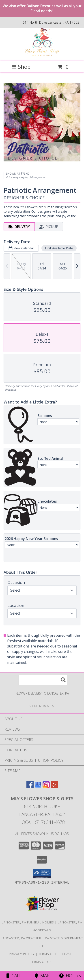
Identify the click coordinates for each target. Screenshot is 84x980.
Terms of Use (42, 962)
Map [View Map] (42, 976)
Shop (21, 67)
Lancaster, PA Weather (21, 938)
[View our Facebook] (30, 787)
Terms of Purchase (55, 954)
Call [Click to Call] (14, 976)
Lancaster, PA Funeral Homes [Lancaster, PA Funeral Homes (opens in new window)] (28, 922)
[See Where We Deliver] (42, 706)
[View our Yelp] (54, 787)
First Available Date (59, 248)
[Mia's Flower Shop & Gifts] (42, 55)
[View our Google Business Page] (38, 787)
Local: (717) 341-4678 (42, 822)
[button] (42, 874)
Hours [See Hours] (70, 976)
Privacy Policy (22, 954)
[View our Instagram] (46, 787)
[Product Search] (43, 680)
